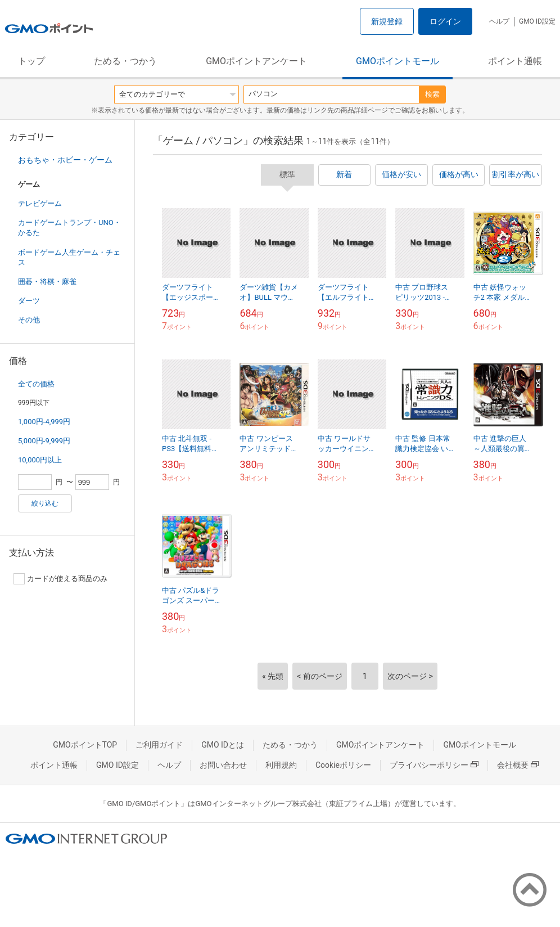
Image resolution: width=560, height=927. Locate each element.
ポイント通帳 (515, 61)
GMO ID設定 (537, 21)
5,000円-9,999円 (44, 441)
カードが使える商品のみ (60, 579)
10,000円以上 (40, 460)
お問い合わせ (223, 765)
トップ (31, 61)
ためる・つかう (125, 61)
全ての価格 (36, 384)
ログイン (445, 21)
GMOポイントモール (398, 61)
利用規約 (281, 765)
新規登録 (387, 21)
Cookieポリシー (343, 765)
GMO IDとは (223, 745)
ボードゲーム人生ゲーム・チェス (69, 257)
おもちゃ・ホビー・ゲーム (65, 160)
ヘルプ (499, 21)
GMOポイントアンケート (256, 61)
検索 (432, 94)
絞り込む (45, 503)
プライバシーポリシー (434, 765)
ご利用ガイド (159, 745)
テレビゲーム (40, 203)
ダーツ (29, 301)
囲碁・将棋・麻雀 (47, 282)
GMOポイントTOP (85, 745)
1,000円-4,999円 (44, 422)
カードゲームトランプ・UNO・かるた (69, 228)
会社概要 (518, 765)
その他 (29, 320)
